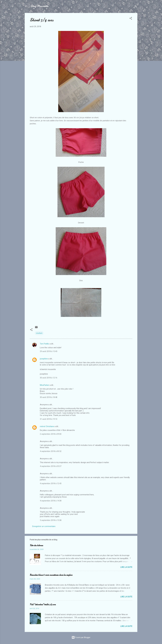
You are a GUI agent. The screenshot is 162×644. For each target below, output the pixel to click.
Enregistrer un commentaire (44, 526)
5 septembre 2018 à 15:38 (51, 520)
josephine (44, 359)
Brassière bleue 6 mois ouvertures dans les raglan (51, 575)
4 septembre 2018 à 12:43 (51, 483)
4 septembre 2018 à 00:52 (51, 451)
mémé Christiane (47, 426)
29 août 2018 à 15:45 (49, 351)
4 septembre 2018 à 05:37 (51, 466)
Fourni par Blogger (81, 637)
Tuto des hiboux (36, 545)
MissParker (44, 385)
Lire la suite (126, 567)
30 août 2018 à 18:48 (49, 397)
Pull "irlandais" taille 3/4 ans (43, 605)
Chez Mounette (40, 6)
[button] (131, 19)
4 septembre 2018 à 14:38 (51, 501)
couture (39, 333)
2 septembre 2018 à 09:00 (51, 434)
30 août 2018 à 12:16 (49, 378)
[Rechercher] (136, 7)
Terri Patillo (44, 344)
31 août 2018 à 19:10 (49, 419)
